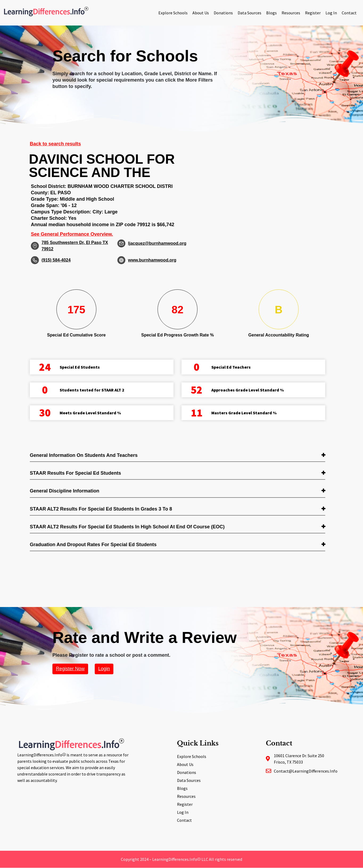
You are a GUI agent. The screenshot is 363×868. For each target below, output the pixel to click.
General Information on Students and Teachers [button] (84, 455)
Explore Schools (173, 13)
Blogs (271, 13)
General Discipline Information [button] (65, 491)
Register (313, 13)
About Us (201, 13)
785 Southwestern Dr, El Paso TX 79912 (75, 246)
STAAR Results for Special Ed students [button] (75, 473)
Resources (291, 13)
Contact (349, 13)
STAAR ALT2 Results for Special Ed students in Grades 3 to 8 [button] (101, 509)
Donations (223, 13)
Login (104, 669)
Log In (331, 13)
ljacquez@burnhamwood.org (157, 243)
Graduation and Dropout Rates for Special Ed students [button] (93, 545)
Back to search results (55, 144)
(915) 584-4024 (56, 260)
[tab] (178, 456)
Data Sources (249, 13)
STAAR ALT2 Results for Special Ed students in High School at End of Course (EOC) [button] (127, 527)
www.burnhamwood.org (152, 260)
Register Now (70, 669)
